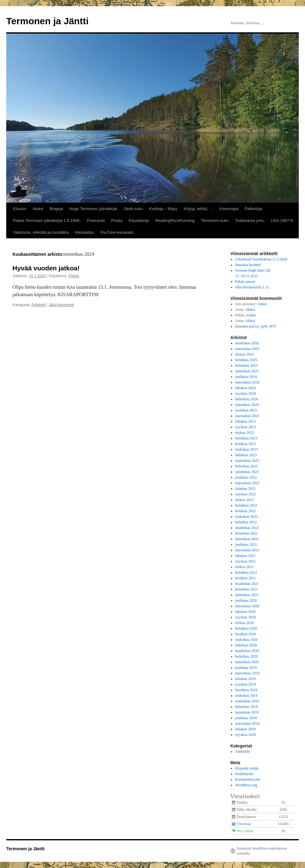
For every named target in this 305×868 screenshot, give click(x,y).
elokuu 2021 (245, 567)
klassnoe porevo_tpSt (251, 326)
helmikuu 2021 (246, 589)
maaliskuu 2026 (247, 343)
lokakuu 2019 (246, 679)
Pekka (74, 276)
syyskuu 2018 (246, 735)
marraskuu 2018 (247, 723)
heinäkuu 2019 (246, 690)
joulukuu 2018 (246, 718)
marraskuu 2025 (247, 349)
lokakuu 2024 (246, 388)
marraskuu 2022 (247, 483)
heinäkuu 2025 (246, 360)
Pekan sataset (245, 282)
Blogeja (56, 209)
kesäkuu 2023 (246, 444)
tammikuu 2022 (247, 539)
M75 (273, 326)
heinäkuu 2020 (246, 628)
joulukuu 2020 (246, 600)
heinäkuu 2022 (246, 505)
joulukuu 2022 (246, 477)
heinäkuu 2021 (246, 572)
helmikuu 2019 (246, 707)
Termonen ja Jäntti (47, 21)
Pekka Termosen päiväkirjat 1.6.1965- (47, 220)
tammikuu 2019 (247, 712)
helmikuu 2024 (246, 399)
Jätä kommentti (61, 305)
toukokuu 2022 (246, 517)
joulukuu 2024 (246, 377)
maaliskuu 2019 (247, 701)
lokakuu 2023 (246, 421)
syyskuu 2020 (246, 617)
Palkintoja (253, 209)
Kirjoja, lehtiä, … (198, 209)
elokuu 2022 (245, 500)
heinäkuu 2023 (246, 438)
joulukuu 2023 (246, 410)
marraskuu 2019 (247, 673)
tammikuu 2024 (247, 405)
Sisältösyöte (244, 774)
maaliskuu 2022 (247, 528)
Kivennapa (229, 209)
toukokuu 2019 (246, 696)
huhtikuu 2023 (246, 455)
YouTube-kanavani (117, 232)
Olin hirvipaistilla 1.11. (253, 287)
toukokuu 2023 (246, 449)
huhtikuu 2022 (246, 522)
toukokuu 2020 (246, 640)
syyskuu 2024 (246, 393)
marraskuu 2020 (247, 606)
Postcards (96, 220)
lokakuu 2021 (246, 556)
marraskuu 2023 (247, 416)
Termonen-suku (215, 220)
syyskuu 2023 (246, 427)
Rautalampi (139, 220)
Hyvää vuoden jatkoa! (46, 268)
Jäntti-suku (133, 209)
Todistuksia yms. (250, 220)
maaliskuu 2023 (247, 461)
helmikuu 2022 (246, 533)
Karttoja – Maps (163, 209)
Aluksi (38, 209)
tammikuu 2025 (247, 371)
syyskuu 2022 (246, 494)
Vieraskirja (84, 232)
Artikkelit (38, 305)
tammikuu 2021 (247, 595)
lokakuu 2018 (246, 729)
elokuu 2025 (245, 354)
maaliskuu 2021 (247, 584)
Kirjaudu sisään (247, 768)
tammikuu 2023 (247, 472)
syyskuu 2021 (246, 561)
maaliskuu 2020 (247, 651)
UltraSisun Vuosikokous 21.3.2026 (261, 259)
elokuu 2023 (245, 433)
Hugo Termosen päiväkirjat (93, 209)
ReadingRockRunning (175, 220)
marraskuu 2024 (247, 382)
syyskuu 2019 (246, 684)
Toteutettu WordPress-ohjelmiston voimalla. (262, 851)
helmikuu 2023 (246, 466)
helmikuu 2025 (246, 365)
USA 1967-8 (282, 220)
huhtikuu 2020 (246, 645)
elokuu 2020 (245, 623)
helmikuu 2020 (246, 656)
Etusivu (20, 209)
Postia (117, 220)
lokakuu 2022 (246, 489)
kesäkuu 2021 (246, 578)
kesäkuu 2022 (246, 511)
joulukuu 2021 (246, 544)
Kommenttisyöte (248, 779)
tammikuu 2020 (247, 662)
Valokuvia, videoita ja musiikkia (41, 232)
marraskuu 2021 (247, 550)
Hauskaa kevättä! (248, 265)
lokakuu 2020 (246, 612)
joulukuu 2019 (246, 668)
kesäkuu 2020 (246, 634)
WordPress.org (246, 785)
